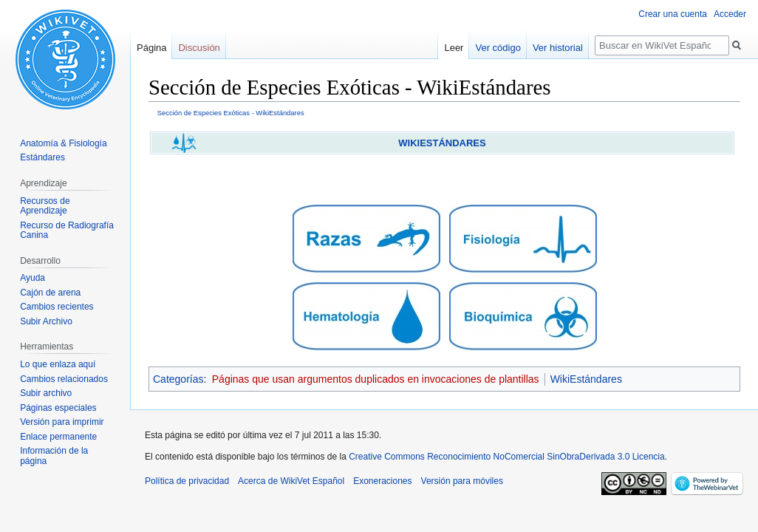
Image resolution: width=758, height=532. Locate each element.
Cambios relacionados (64, 379)
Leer (454, 48)
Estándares (42, 157)
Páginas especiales (58, 408)
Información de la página (54, 456)
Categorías (178, 379)
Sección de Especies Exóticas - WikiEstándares (231, 113)
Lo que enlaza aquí (58, 364)
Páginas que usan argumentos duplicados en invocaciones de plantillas (376, 379)
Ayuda (33, 278)
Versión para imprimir (62, 422)
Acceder (730, 14)
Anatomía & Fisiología (63, 143)
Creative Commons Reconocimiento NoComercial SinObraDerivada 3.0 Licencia (507, 457)
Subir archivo (46, 393)
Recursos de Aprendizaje (45, 206)
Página (151, 48)
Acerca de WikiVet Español (291, 481)
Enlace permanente (58, 437)
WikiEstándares (586, 379)
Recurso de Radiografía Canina (67, 231)
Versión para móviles (462, 481)
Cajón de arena (50, 293)
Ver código (498, 48)
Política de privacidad (187, 481)
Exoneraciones (382, 481)
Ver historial (558, 48)
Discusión (199, 48)
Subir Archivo (46, 321)
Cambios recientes (57, 307)
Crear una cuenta (673, 14)
